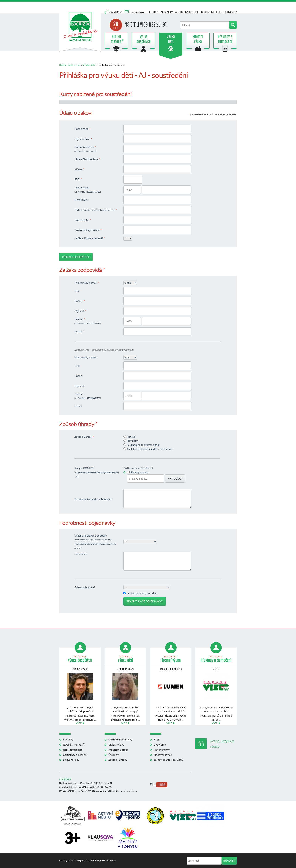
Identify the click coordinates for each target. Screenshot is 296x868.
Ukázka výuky (116, 745)
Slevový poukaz (139, 472)
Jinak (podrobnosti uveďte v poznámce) (150, 449)
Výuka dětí (171, 39)
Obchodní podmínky (120, 739)
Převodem (133, 441)
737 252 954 (116, 12)
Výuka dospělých (144, 39)
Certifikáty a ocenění (75, 755)
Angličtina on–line (187, 12)
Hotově (131, 437)
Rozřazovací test (72, 750)
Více (79, 723)
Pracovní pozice (163, 755)
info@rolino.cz (137, 12)
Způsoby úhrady (118, 760)
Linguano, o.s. (71, 760)
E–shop (154, 12)
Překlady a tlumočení (225, 39)
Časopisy (113, 755)
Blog (219, 12)
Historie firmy (162, 750)
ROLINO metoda (116, 39)
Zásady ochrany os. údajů (168, 760)
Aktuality (167, 12)
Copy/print (160, 745)
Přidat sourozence (76, 257)
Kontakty (231, 12)
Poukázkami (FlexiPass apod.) (143, 445)
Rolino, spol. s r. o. (70, 65)
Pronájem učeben (118, 750)
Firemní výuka (198, 39)
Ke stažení (207, 12)
